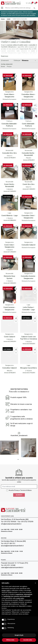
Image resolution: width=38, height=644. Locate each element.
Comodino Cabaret (10, 368)
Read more (5, 56)
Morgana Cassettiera (28, 368)
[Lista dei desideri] (16, 79)
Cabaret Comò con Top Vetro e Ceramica (29, 338)
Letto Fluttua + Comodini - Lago (29, 308)
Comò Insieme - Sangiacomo (9, 308)
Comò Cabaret (10, 337)
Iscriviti (19, 495)
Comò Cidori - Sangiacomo (10, 246)
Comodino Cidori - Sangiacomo (28, 217)
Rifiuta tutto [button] (10, 640)
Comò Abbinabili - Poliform (29, 125)
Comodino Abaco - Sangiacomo (29, 95)
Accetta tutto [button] (28, 640)
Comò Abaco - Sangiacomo (9, 95)
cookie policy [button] (20, 598)
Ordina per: (17, 60)
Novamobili (9, 150)
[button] (35, 583)
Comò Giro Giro (29, 184)
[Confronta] (16, 76)
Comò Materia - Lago (10, 216)
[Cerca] (19, 8)
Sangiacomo (9, 92)
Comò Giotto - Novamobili (10, 185)
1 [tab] (18, 459)
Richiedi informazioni (9, 99)
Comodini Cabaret (28, 245)
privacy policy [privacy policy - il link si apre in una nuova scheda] (6, 590)
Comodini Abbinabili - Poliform (9, 125)
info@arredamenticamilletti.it (11, 524)
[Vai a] (10, 82)
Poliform (9, 121)
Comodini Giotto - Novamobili (28, 154)
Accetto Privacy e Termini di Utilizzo (20, 490)
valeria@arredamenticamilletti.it (12, 568)
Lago (9, 213)
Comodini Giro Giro (9, 153)
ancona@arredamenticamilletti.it (12, 546)
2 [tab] (20, 459)
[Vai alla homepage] (11, 3)
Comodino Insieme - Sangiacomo (29, 277)
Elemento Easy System (9, 277)
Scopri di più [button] (19, 635)
